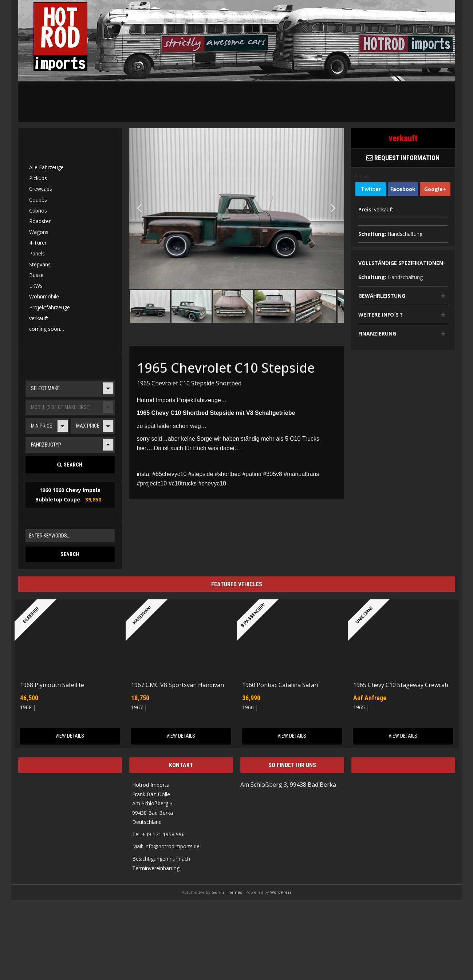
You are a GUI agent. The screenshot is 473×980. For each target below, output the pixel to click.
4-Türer (38, 243)
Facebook (403, 189)
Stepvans (40, 264)
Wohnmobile (44, 296)
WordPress (281, 892)
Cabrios (38, 211)
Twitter (371, 189)
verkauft (39, 318)
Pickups (38, 178)
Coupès (38, 200)
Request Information (403, 158)
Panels (37, 253)
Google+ (435, 189)
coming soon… (47, 329)
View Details (70, 736)
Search (70, 465)
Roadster (40, 221)
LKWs (36, 286)
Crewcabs (41, 189)
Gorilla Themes (227, 892)
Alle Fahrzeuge (46, 167)
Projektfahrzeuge (50, 307)
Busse (36, 275)
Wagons (39, 232)
